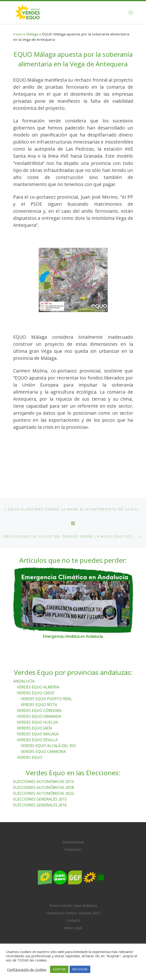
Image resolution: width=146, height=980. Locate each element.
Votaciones (73, 845)
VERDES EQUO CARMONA (43, 747)
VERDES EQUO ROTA (39, 700)
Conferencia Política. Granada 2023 (73, 908)
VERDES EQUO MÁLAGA (38, 729)
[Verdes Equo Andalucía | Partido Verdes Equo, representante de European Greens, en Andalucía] (28, 12)
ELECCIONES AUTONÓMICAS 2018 (43, 783)
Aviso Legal (73, 923)
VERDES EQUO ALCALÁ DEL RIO (48, 741)
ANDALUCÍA (24, 676)
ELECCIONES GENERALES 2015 (40, 794)
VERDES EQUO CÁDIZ (36, 688)
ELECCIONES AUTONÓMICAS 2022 (43, 789)
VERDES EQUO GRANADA (39, 712)
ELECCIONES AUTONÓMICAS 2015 (43, 777)
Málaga (32, 34)
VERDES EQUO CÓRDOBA (39, 706)
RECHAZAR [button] (80, 969)
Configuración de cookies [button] (27, 969)
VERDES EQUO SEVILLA (37, 735)
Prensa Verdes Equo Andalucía (73, 901)
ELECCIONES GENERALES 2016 (40, 800)
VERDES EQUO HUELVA (37, 718)
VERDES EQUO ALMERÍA (38, 682)
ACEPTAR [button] (59, 969)
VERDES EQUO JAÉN (34, 723)
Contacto (73, 915)
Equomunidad (73, 837)
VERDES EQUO (30, 753)
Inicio (18, 34)
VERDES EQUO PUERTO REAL (46, 694)
